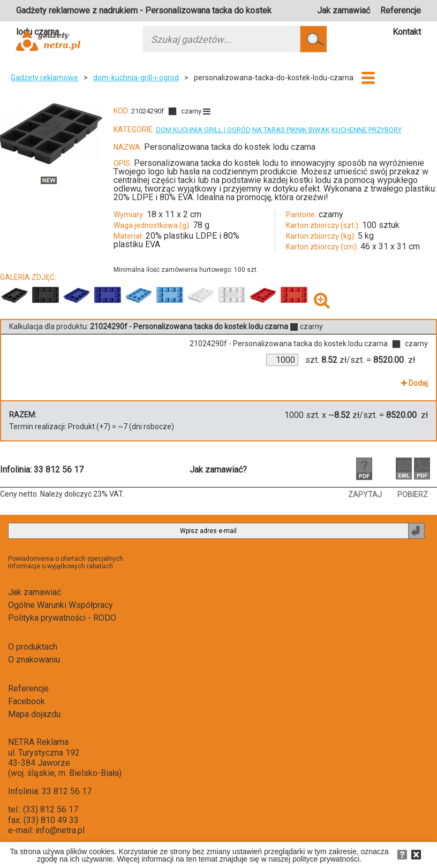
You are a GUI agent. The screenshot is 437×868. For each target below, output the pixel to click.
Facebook (27, 701)
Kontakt (407, 32)
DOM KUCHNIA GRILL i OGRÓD (203, 130)
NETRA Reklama (38, 742)
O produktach (33, 647)
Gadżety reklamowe (44, 78)
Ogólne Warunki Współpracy (61, 605)
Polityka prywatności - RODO (62, 618)
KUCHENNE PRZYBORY (367, 130)
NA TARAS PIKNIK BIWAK (291, 130)
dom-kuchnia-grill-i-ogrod (136, 78)
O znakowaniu (34, 660)
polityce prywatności (326, 859)
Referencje (401, 10)
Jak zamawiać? (218, 470)
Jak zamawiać (344, 10)
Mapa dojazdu (34, 714)
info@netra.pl (60, 830)
